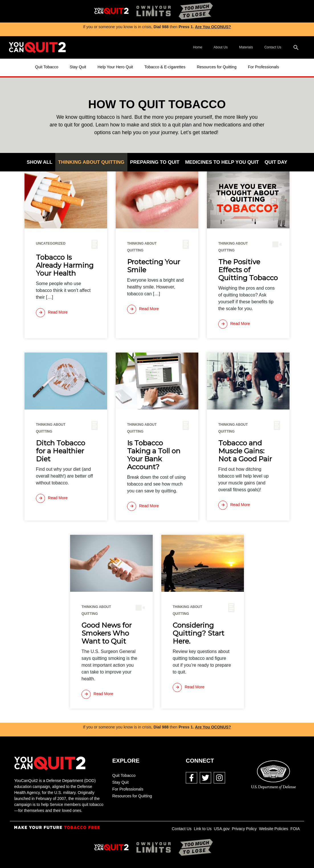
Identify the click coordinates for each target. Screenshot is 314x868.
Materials (246, 47)
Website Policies (274, 829)
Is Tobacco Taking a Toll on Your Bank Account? (154, 455)
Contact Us (273, 47)
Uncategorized (51, 243)
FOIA (295, 829)
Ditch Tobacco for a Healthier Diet (61, 451)
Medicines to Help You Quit (222, 162)
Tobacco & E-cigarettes (165, 67)
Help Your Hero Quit (115, 67)
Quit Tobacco (47, 67)
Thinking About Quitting (91, 162)
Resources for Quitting (217, 67)
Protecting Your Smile (154, 266)
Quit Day (276, 162)
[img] (111, 11)
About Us (221, 47)
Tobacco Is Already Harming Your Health (65, 265)
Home (198, 47)
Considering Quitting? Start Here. (198, 633)
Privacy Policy (244, 829)
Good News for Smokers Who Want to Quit (107, 633)
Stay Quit (78, 67)
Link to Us (203, 829)
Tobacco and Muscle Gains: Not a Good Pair (245, 451)
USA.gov (222, 829)
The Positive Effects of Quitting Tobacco (248, 270)
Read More (52, 313)
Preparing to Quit (155, 162)
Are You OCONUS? (213, 27)
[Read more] (52, 313)
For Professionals (263, 67)
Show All (40, 162)
